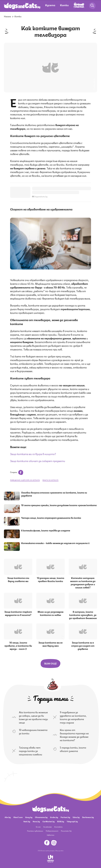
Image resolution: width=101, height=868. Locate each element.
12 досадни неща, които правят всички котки (50, 579)
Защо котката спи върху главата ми (18, 579)
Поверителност (52, 831)
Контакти (58, 827)
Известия (50, 835)
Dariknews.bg (88, 817)
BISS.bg (61, 821)
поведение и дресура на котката (25, 480)
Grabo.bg (54, 817)
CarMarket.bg (49, 821)
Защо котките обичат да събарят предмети (38, 461)
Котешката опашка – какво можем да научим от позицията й (55, 543)
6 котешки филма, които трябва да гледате (46, 530)
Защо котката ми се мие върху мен (50, 644)
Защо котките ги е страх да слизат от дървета (83, 645)
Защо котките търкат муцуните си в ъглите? (18, 613)
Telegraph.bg (72, 821)
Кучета (50, 5)
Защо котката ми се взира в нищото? (33, 454)
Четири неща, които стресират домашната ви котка (51, 518)
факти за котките (50, 480)
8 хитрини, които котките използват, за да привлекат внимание (83, 615)
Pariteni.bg (65, 817)
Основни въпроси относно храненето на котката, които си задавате (54, 494)
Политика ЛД (66, 831)
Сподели (17, 472)
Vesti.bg (27, 821)
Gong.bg (29, 817)
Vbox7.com (18, 817)
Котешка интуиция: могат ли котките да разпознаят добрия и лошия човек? (83, 582)
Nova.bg (36, 821)
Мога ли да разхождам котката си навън (50, 613)
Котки (64, 5)
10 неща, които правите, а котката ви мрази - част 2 (18, 645)
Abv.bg (8, 817)
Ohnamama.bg (41, 817)
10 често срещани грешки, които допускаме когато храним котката (59, 505)
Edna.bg (76, 817)
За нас (38, 827)
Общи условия (59, 850)
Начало (7, 16)
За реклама (47, 827)
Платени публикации (35, 831)
